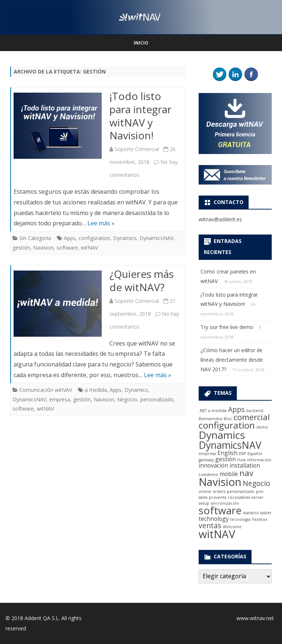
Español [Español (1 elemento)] (255, 454)
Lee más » (101, 223)
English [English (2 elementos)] (227, 453)
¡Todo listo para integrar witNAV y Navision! (140, 116)
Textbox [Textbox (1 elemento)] (260, 519)
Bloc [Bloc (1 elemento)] (228, 419)
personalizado (157, 399)
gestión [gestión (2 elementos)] (225, 459)
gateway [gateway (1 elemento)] (206, 460)
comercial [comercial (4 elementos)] (252, 417)
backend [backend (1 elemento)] (255, 411)
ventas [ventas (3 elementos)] (210, 525)
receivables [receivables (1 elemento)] (239, 497)
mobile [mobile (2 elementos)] (229, 474)
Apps (70, 238)
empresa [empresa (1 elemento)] (207, 454)
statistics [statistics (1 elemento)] (251, 513)
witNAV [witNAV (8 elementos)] (217, 534)
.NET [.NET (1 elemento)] (203, 411)
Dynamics (125, 238)
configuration (94, 238)
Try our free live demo (227, 327)
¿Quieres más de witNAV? (142, 280)
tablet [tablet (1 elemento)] (266, 513)
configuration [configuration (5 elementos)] (227, 425)
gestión (21, 248)
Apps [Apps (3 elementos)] (236, 409)
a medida (96, 390)
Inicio (141, 43)
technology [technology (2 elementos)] (214, 519)
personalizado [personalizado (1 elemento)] (241, 491)
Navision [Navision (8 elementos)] (220, 482)
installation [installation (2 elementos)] (245, 465)
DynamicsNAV (156, 238)
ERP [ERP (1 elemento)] (243, 454)
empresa (60, 399)
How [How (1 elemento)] (241, 460)
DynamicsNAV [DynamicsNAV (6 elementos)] (230, 445)
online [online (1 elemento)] (205, 491)
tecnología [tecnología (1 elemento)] (240, 519)
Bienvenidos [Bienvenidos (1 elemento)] (210, 419)
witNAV (89, 248)
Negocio (127, 399)
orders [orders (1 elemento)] (219, 491)
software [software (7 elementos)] (220, 510)
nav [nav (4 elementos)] (246, 473)
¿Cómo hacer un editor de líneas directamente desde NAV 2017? (232, 360)
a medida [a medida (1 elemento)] (217, 411)
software (67, 248)
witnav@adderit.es (220, 219)
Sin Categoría (35, 238)
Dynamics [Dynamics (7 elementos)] (222, 435)
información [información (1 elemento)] (259, 460)
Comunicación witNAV (46, 390)
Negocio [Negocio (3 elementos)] (256, 483)
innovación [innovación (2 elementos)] (213, 465)
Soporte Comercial (137, 149)
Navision (43, 248)
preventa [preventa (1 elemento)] (218, 497)
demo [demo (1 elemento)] (262, 427)
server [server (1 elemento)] (258, 497)
